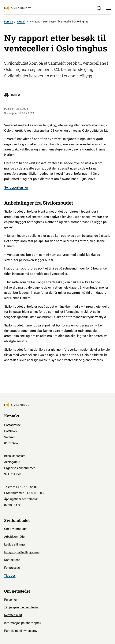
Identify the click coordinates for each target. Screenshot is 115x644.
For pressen (12, 568)
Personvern (12, 600)
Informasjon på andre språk (23, 623)
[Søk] (99, 8)
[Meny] (109, 8)
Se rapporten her (16, 187)
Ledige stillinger (15, 544)
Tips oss (10, 576)
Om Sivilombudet (16, 529)
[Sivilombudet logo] (17, 8)
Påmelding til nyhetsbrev (21, 631)
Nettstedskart (13, 615)
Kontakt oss (12, 560)
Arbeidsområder (15, 537)
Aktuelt (21, 22)
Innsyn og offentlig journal (22, 552)
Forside (9, 22)
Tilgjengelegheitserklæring (22, 607)
